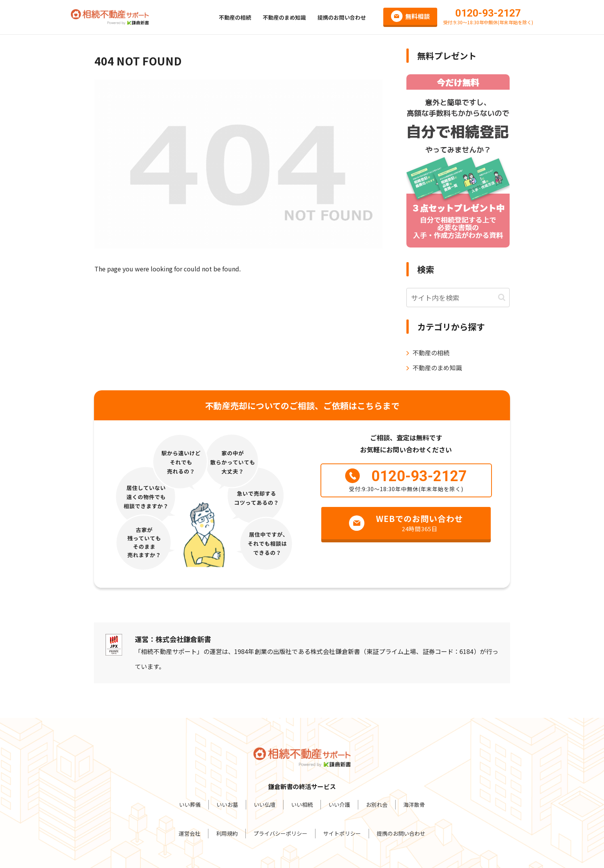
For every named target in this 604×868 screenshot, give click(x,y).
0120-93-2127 (488, 13)
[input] (458, 298)
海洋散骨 (414, 804)
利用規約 (227, 833)
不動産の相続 (431, 353)
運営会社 (190, 833)
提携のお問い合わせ (401, 833)
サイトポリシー (342, 833)
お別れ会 (377, 804)
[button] (502, 297)
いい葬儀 (190, 804)
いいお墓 (227, 804)
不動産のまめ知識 (437, 368)
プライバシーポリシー (280, 833)
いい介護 (339, 804)
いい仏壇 (265, 804)
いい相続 (302, 804)
